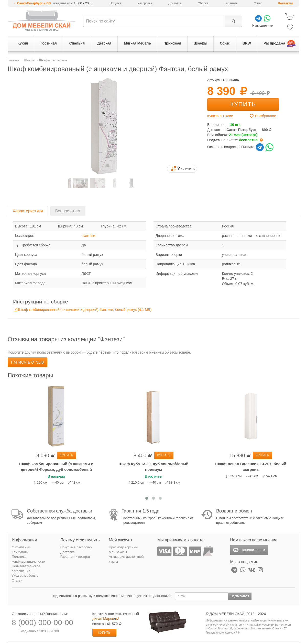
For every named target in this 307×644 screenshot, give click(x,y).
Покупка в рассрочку (76, 547)
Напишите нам (249, 550)
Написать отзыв (28, 362)
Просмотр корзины (123, 547)
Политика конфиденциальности (29, 559)
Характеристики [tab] (28, 211)
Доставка (175, 3)
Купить (243, 104)
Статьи (17, 580)
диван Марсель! (106, 619)
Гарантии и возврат (75, 557)
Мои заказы (118, 552)
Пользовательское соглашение (26, 569)
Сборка (203, 3)
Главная (14, 60)
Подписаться (240, 596)
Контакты (285, 3)
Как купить (20, 552)
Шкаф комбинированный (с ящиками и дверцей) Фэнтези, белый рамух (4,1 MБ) (85, 310)
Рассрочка (145, 3)
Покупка (115, 3)
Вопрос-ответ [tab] (68, 211)
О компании (21, 547)
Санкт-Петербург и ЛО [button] (34, 3)
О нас (258, 3)
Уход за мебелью (25, 576)
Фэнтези (89, 236)
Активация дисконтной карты (126, 559)
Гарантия (231, 3)
